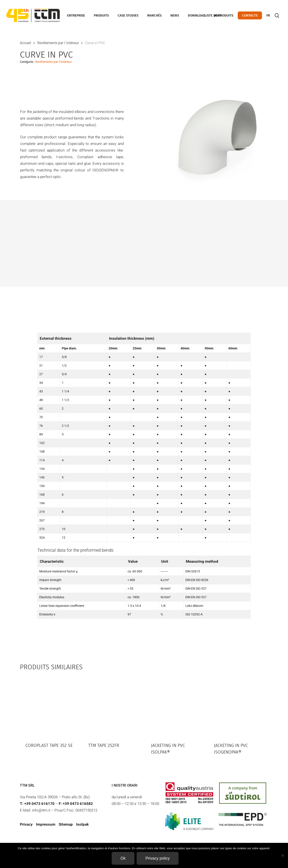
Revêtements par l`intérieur (58, 43)
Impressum (46, 824)
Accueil (25, 43)
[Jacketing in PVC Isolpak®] (175, 706)
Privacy (26, 824)
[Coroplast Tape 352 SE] (50, 706)
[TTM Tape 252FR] (113, 706)
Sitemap (66, 824)
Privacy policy (158, 858)
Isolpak (82, 824)
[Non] (282, 855)
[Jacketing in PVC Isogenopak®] (238, 706)
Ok (123, 858)
